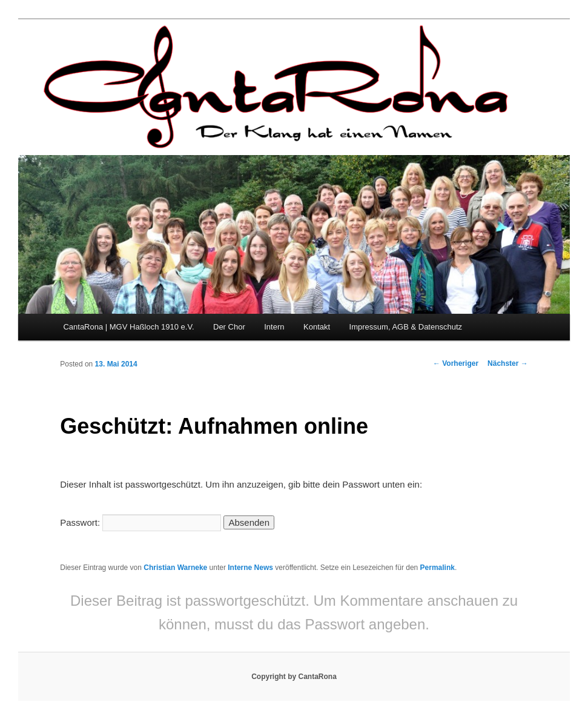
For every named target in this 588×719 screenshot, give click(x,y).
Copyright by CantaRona (294, 677)
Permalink (438, 568)
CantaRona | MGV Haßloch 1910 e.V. (128, 327)
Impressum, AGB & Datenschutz (406, 327)
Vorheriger (456, 363)
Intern (274, 327)
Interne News (250, 568)
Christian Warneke (175, 568)
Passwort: (140, 522)
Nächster (508, 363)
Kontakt (317, 327)
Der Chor (229, 327)
